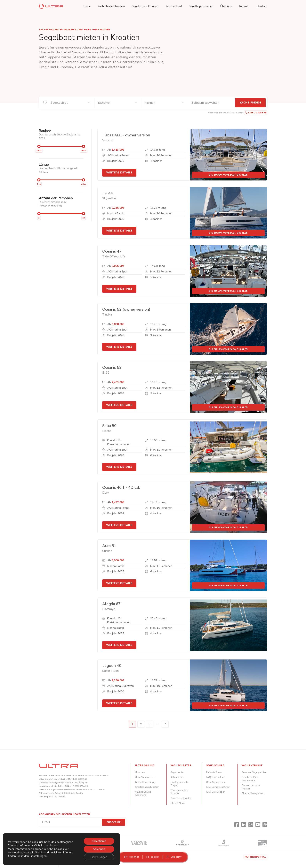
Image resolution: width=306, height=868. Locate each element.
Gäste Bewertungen (146, 782)
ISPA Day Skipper (215, 792)
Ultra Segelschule (216, 782)
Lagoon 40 (112, 666)
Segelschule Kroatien (145, 6)
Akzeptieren (98, 840)
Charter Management (253, 793)
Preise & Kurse (214, 772)
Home (87, 6)
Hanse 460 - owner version (126, 135)
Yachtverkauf (174, 6)
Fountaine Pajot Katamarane (250, 779)
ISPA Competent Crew (218, 787)
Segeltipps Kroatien (201, 6)
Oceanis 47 (112, 251)
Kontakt (243, 6)
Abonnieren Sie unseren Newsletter (64, 814)
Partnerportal (255, 857)
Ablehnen (99, 849)
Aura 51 (109, 546)
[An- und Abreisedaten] (212, 103)
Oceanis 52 (112, 367)
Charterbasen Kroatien (147, 787)
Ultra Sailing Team (145, 777)
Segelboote (177, 772)
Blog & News (178, 803)
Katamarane (177, 777)
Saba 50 (109, 426)
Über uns (226, 6)
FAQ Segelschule (215, 777)
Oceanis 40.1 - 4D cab (121, 487)
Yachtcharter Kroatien (111, 6)
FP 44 (108, 193)
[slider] (39, 146)
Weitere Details (119, 173)
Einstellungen (49, 857)
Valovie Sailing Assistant (143, 793)
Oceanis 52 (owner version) (126, 309)
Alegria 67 (111, 604)
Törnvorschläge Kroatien (179, 792)
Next (174, 724)
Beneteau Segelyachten (254, 772)
